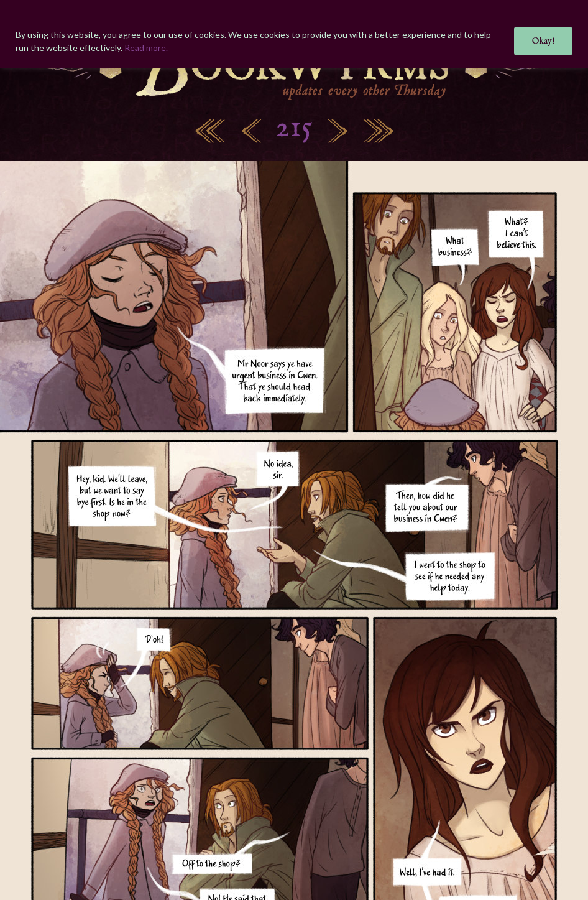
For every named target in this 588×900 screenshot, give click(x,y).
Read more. (146, 48)
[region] (294, 34)
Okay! (543, 41)
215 (294, 128)
